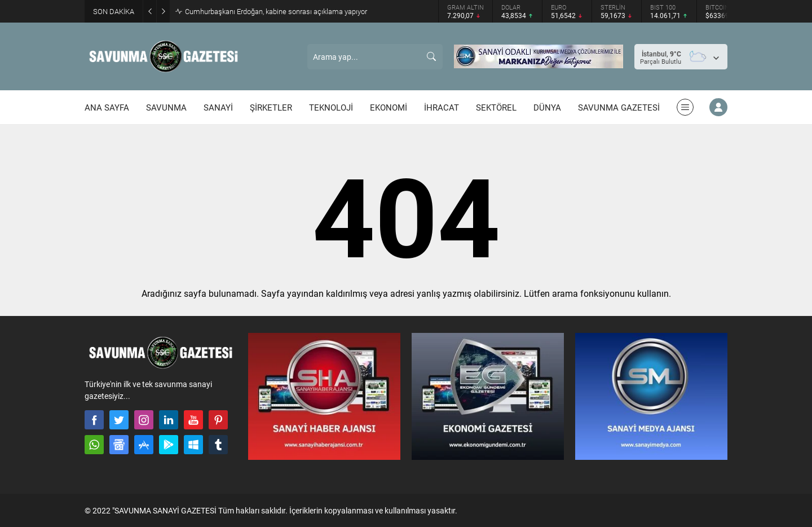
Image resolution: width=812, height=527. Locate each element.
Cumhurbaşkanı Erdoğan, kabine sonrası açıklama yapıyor (276, 11)
